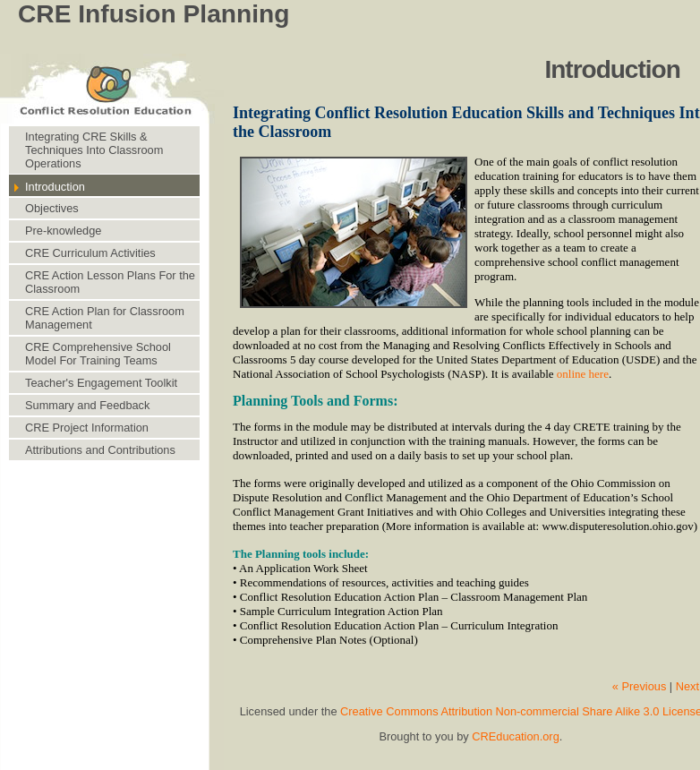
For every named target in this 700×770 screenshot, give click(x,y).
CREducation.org (515, 736)
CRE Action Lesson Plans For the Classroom (110, 282)
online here (583, 374)
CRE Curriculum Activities (90, 253)
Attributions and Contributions (100, 450)
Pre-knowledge (63, 231)
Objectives (52, 208)
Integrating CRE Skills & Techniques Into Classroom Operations (94, 150)
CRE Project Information (87, 428)
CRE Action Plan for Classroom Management (105, 318)
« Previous (639, 686)
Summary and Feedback (87, 405)
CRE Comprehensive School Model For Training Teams (98, 354)
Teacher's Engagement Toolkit (101, 383)
